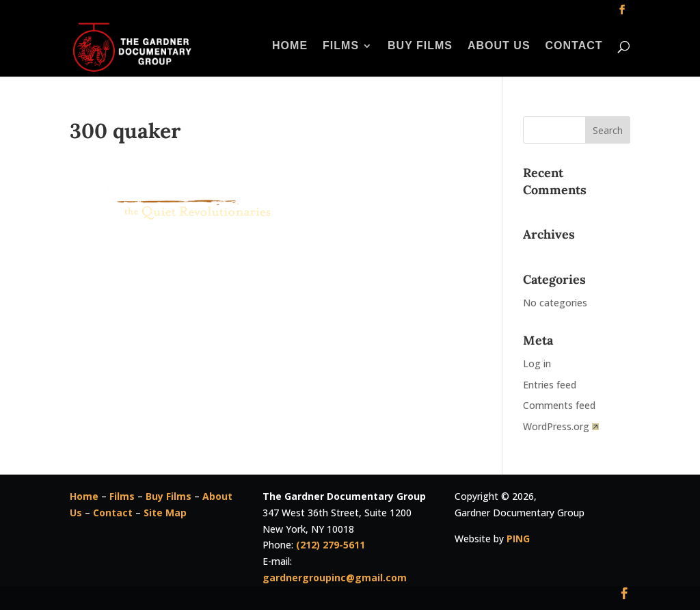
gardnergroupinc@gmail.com (335, 578)
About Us (499, 46)
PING (518, 539)
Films (341, 46)
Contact (574, 46)
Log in (537, 363)
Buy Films (420, 46)
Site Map (165, 513)
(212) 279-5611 (331, 545)
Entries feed (550, 385)
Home (290, 46)
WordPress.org (561, 426)
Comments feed (559, 405)
